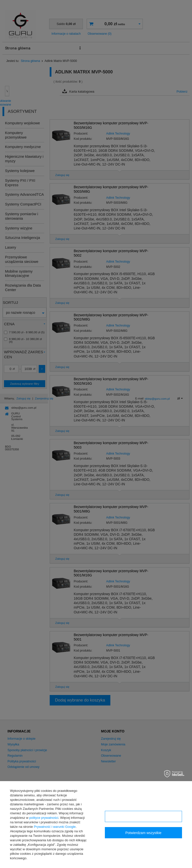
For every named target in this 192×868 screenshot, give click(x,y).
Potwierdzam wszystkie (143, 833)
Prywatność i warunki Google (55, 827)
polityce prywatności (44, 818)
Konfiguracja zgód (143, 817)
